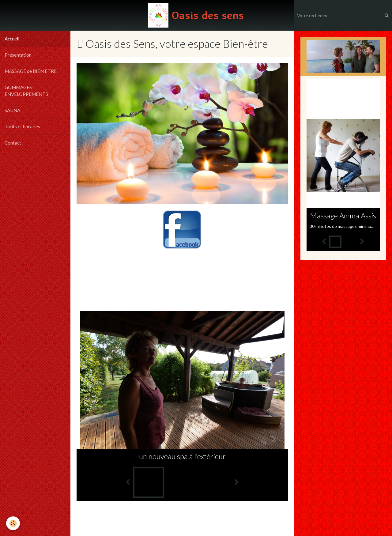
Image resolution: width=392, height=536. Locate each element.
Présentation (18, 55)
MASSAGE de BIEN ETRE (31, 71)
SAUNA (12, 110)
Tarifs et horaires (22, 126)
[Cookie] (13, 523)
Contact (13, 143)
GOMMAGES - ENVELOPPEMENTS (26, 91)
